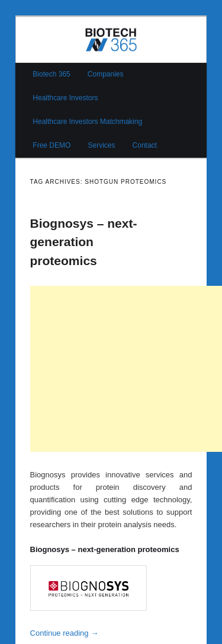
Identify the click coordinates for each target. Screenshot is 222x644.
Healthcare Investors (65, 98)
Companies (106, 74)
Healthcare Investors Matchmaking (87, 122)
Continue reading (65, 633)
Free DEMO (52, 145)
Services (101, 145)
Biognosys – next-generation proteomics (84, 242)
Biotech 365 (51, 74)
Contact (145, 145)
